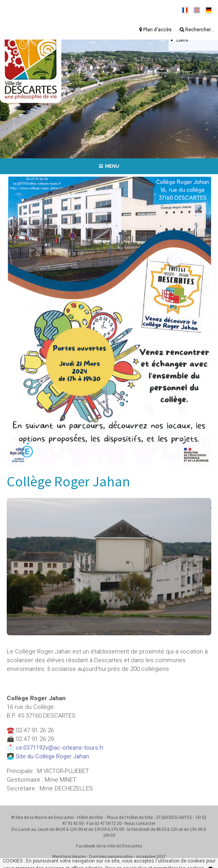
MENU (109, 166)
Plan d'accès (155, 30)
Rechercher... (197, 30)
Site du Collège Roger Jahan (52, 756)
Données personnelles (111, 856)
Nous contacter (140, 823)
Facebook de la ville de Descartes (109, 846)
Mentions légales (69, 856)
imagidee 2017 (151, 856)
